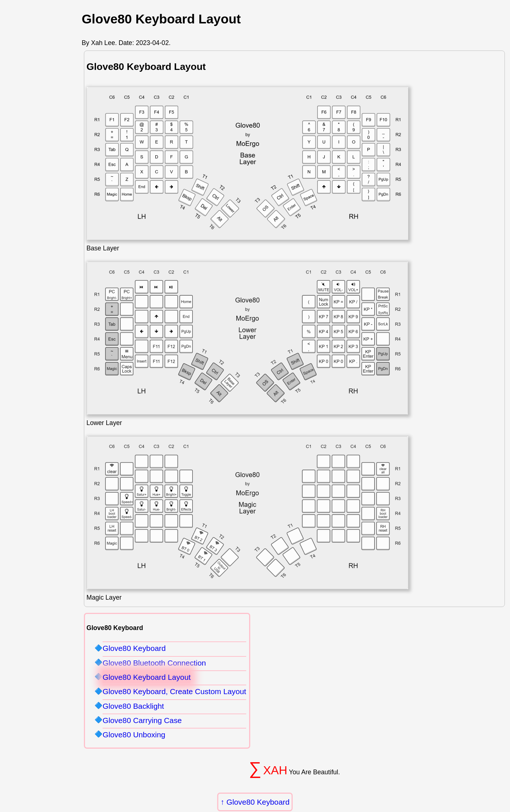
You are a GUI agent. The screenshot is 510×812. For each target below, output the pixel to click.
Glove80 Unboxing (134, 735)
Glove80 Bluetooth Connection (154, 663)
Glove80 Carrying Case (142, 720)
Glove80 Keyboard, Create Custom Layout (174, 691)
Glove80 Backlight (133, 706)
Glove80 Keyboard (258, 802)
